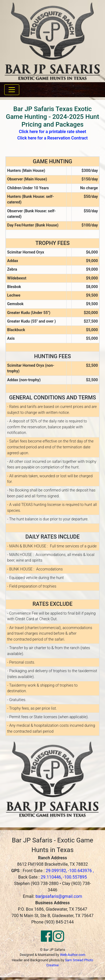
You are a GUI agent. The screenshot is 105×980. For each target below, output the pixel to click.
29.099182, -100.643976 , (70, 871)
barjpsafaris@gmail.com (59, 896)
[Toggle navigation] (12, 90)
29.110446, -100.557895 (64, 877)
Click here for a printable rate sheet (53, 132)
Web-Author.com (73, 955)
